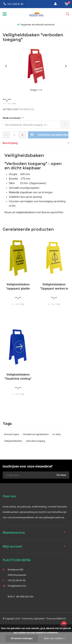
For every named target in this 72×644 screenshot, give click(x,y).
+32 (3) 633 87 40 (17, 580)
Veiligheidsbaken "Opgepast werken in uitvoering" (54, 287)
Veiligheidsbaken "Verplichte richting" (18, 377)
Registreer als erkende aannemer (36, 25)
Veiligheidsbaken (13, 441)
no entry (57, 434)
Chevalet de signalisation (36, 434)
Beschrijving (10, 143)
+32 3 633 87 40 (13, 4)
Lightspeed (39, 619)
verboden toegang (35, 441)
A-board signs (12, 434)
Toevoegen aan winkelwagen (49, 135)
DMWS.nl (61, 619)
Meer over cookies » (54, 638)
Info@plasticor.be (17, 586)
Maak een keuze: (13, 118)
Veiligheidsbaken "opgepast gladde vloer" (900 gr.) (18, 287)
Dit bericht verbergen (22, 638)
